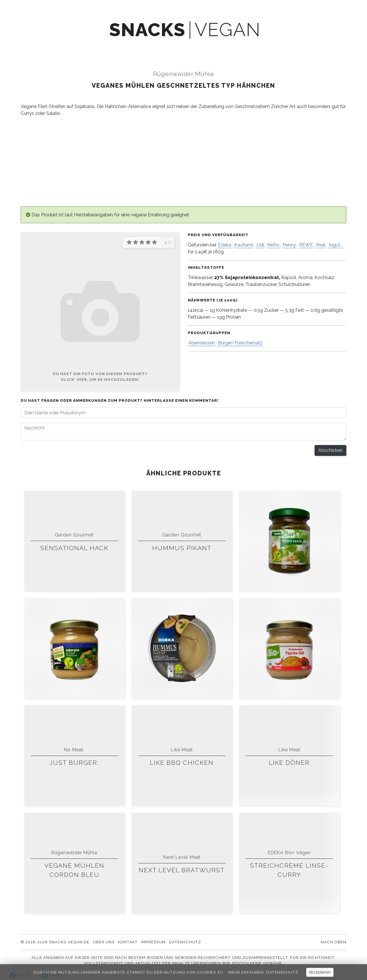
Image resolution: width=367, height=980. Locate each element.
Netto (273, 245)
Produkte (96, 46)
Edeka (225, 245)
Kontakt (273, 46)
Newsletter (173, 46)
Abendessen (202, 343)
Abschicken (330, 450)
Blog (208, 46)
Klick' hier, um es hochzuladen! (100, 379)
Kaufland (244, 245)
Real (321, 245)
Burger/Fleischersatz (240, 343)
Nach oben (334, 942)
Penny (289, 245)
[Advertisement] (183, 162)
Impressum (153, 942)
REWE (306, 245)
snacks (147, 30)
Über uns (238, 46)
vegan (228, 30)
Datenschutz (185, 942)
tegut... (336, 245)
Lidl (260, 245)
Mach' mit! (133, 46)
